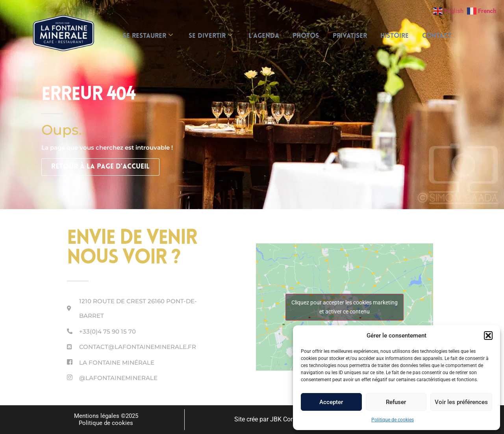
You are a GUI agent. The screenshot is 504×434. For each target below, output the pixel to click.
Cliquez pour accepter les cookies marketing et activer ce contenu (345, 307)
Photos (306, 36)
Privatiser (352, 36)
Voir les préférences (461, 402)
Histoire (399, 36)
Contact (443, 36)
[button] (488, 336)
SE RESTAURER (141, 36)
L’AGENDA (261, 36)
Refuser (396, 402)
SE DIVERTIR (206, 36)
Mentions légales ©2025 (106, 416)
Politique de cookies (393, 420)
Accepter (331, 402)
